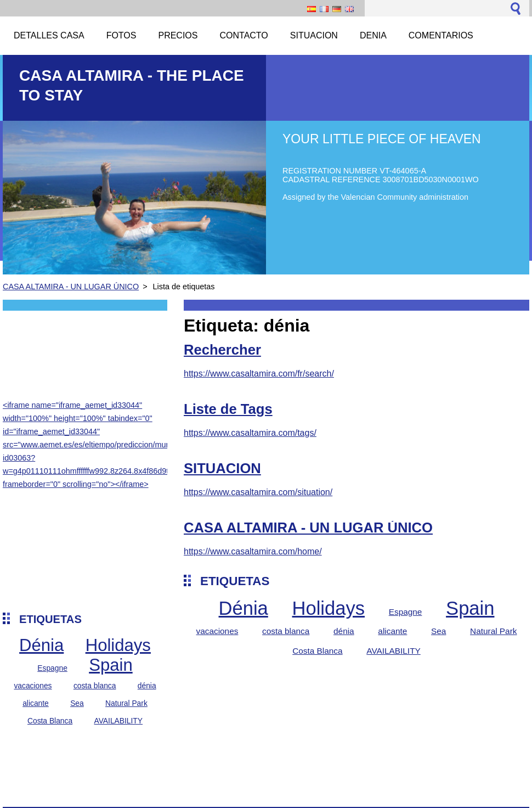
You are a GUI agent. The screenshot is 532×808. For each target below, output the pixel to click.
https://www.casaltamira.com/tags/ (250, 433)
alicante (36, 703)
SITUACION (222, 468)
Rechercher (222, 350)
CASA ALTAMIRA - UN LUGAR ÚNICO (71, 287)
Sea (77, 703)
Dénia (41, 645)
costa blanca (95, 686)
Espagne (52, 668)
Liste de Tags (228, 409)
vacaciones (33, 686)
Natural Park (126, 703)
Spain (111, 665)
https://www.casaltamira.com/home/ (253, 551)
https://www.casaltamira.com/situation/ (258, 492)
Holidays (118, 645)
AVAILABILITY (118, 721)
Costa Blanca (50, 721)
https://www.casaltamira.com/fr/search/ (259, 374)
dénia (147, 686)
